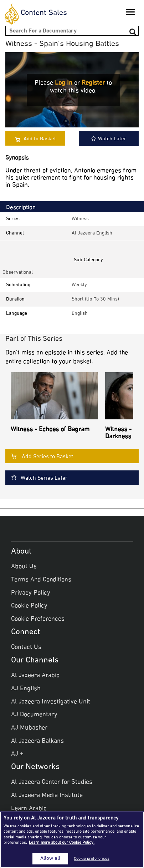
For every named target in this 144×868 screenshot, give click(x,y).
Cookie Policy (29, 606)
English (80, 314)
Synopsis (17, 158)
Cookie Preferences (38, 619)
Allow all (50, 859)
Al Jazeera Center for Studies (52, 782)
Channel (15, 233)
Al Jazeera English (92, 233)
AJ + (17, 754)
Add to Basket (40, 139)
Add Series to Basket (47, 457)
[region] (72, 840)
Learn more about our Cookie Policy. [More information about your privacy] (62, 843)
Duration (15, 299)
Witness (80, 219)
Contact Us (26, 647)
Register (94, 83)
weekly (79, 285)
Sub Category (88, 260)
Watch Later (109, 139)
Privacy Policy (31, 593)
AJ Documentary (34, 715)
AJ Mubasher (29, 728)
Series (13, 219)
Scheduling (18, 285)
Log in (64, 83)
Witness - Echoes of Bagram (50, 430)
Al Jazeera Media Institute (47, 796)
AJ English (26, 689)
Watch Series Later (44, 478)
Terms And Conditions (41, 580)
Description (21, 208)
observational (18, 272)
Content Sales (44, 13)
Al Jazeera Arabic (35, 676)
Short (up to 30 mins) (95, 299)
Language (17, 314)
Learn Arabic (29, 809)
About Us (24, 567)
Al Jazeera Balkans (37, 741)
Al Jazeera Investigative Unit (51, 702)
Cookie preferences (92, 859)
